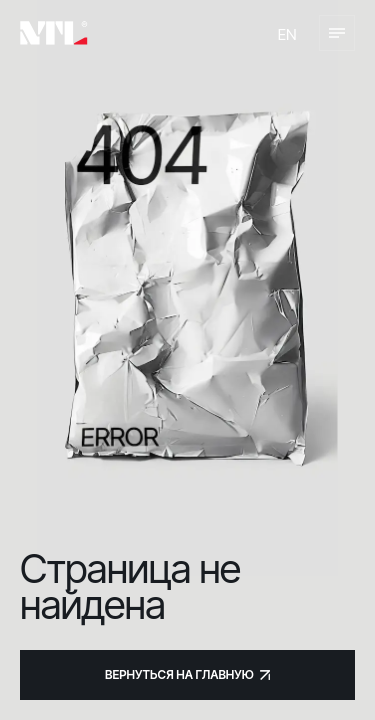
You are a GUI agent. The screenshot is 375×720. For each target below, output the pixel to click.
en (287, 34)
